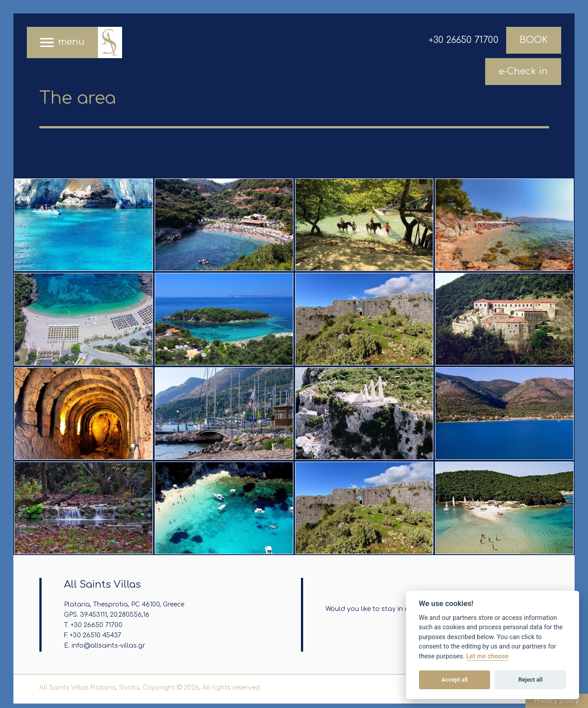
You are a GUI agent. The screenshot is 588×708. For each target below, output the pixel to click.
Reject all (530, 680)
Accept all (454, 680)
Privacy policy (557, 701)
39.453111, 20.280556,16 (115, 615)
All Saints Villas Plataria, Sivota (110, 42)
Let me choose (488, 656)
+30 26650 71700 (463, 40)
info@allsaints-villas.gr (108, 646)
